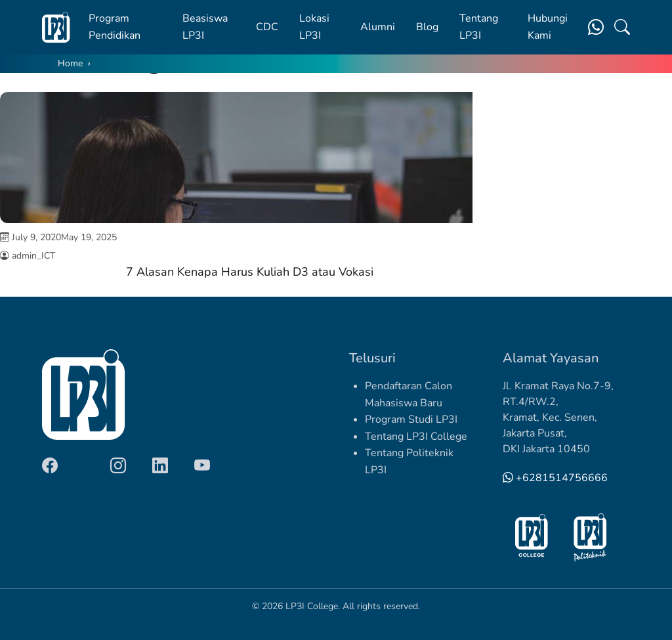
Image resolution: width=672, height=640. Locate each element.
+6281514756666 (555, 478)
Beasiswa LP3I (205, 27)
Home (70, 63)
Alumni (378, 27)
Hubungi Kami (548, 27)
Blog (427, 27)
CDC (267, 27)
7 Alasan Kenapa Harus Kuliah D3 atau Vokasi (250, 272)
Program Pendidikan (115, 27)
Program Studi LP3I (411, 419)
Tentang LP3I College (416, 437)
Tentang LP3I (479, 27)
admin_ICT (33, 256)
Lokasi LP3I (314, 27)
